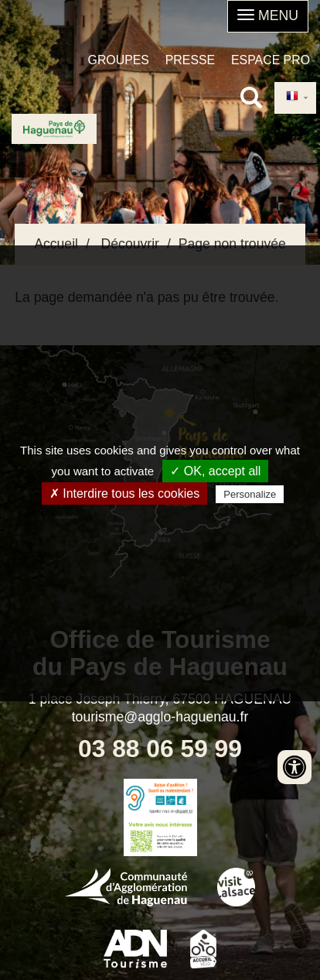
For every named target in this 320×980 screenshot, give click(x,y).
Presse (190, 60)
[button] (268, 16)
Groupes (119, 60)
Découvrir (130, 244)
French (292, 97)
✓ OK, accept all (215, 471)
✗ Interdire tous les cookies (124, 493)
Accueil (56, 244)
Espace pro (271, 60)
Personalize (250, 494)
